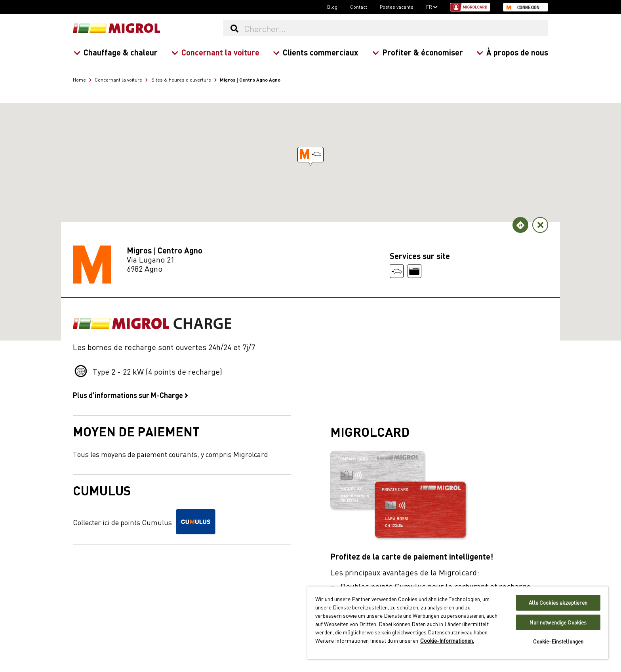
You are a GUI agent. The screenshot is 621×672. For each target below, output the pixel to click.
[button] (310, 155)
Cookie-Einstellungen (558, 641)
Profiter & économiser (417, 52)
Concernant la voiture (215, 52)
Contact (359, 7)
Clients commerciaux (316, 52)
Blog (332, 7)
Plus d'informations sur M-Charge (130, 395)
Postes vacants (397, 7)
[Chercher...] (396, 28)
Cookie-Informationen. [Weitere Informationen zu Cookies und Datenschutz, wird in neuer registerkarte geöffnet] (447, 640)
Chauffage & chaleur (116, 52)
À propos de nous (512, 52)
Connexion (528, 8)
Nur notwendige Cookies (558, 622)
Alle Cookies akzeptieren (558, 603)
